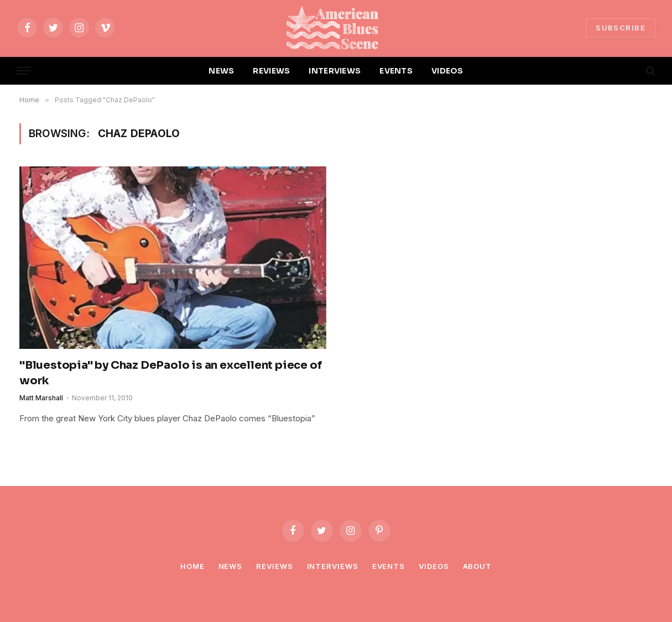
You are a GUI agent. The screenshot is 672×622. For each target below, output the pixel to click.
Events (389, 566)
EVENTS (396, 71)
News (231, 566)
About (478, 566)
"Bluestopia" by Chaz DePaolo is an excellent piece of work (170, 373)
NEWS (221, 71)
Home (192, 566)
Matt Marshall (41, 398)
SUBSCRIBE (621, 28)
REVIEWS (271, 71)
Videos (434, 566)
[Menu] (24, 71)
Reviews (274, 566)
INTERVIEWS (335, 71)
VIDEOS (447, 71)
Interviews (333, 566)
